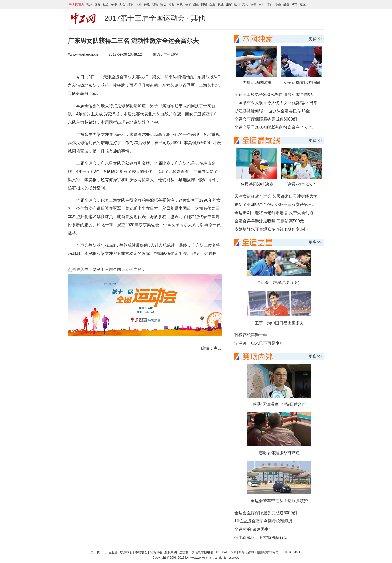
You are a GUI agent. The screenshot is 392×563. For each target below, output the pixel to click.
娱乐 (262, 4)
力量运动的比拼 (257, 82)
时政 (89, 4)
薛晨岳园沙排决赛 (257, 184)
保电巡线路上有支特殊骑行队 (261, 537)
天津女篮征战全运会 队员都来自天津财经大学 (276, 196)
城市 (294, 4)
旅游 (229, 4)
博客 (171, 4)
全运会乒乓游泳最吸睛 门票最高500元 (269, 221)
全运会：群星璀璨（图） (279, 283)
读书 (253, 4)
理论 (155, 4)
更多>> (315, 39)
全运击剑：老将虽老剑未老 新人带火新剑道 (274, 213)
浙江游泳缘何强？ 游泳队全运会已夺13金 (272, 111)
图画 (196, 4)
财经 (204, 4)
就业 (221, 4)
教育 (237, 4)
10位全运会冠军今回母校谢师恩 (263, 521)
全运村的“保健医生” (252, 529)
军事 (114, 4)
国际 (98, 4)
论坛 (163, 4)
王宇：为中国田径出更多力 (279, 323)
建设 (286, 4)
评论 (147, 4)
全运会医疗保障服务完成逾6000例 (266, 119)
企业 (212, 4)
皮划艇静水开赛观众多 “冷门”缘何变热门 (271, 229)
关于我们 (97, 552)
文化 (245, 4)
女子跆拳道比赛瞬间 (302, 82)
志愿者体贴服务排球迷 (279, 453)
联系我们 (127, 552)
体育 (270, 4)
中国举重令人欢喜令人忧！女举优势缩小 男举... (278, 103)
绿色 (278, 4)
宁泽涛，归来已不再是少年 (259, 343)
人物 (139, 4)
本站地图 (141, 552)
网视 (180, 4)
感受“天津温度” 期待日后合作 (279, 404)
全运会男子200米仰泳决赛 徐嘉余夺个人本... (275, 127)
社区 (303, 4)
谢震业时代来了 (302, 184)
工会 (122, 4)
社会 (106, 4)
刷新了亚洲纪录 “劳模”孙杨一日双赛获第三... (275, 205)
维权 (130, 4)
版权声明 (171, 552)
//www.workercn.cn (83, 54)
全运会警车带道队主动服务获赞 (279, 501)
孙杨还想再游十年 (251, 335)
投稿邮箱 (156, 552)
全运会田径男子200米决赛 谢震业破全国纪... (275, 95)
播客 (188, 4)
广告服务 (111, 552)
